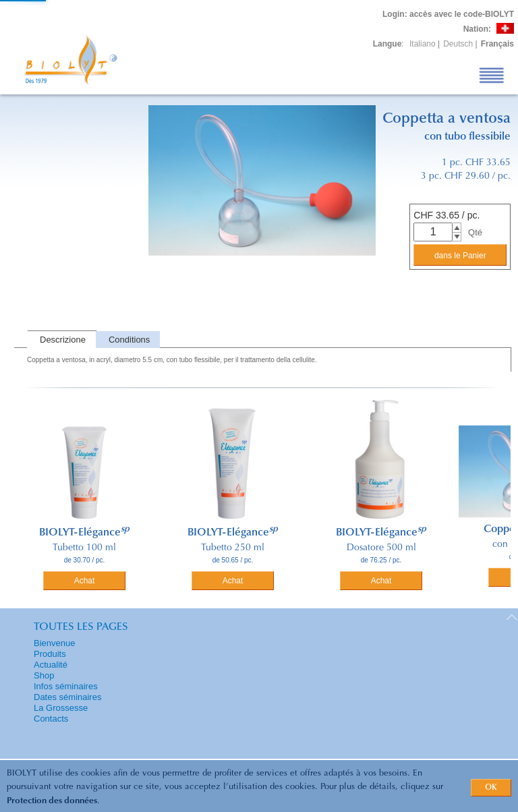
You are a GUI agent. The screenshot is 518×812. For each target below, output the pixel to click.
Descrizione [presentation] (63, 340)
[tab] (61, 340)
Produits (50, 654)
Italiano (423, 44)
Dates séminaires (67, 697)
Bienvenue (54, 643)
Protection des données (52, 801)
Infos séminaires (66, 686)
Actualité (51, 665)
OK (491, 788)
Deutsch (458, 44)
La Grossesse (61, 708)
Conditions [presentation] (129, 340)
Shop (44, 675)
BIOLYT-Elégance (84, 533)
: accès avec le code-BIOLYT (448, 14)
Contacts (51, 719)
